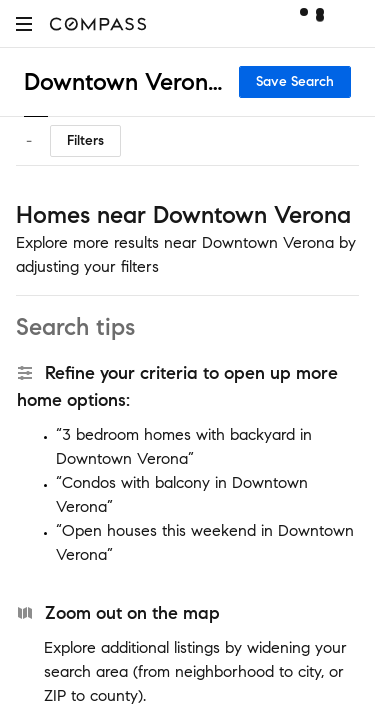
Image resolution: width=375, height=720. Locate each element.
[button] (24, 23)
